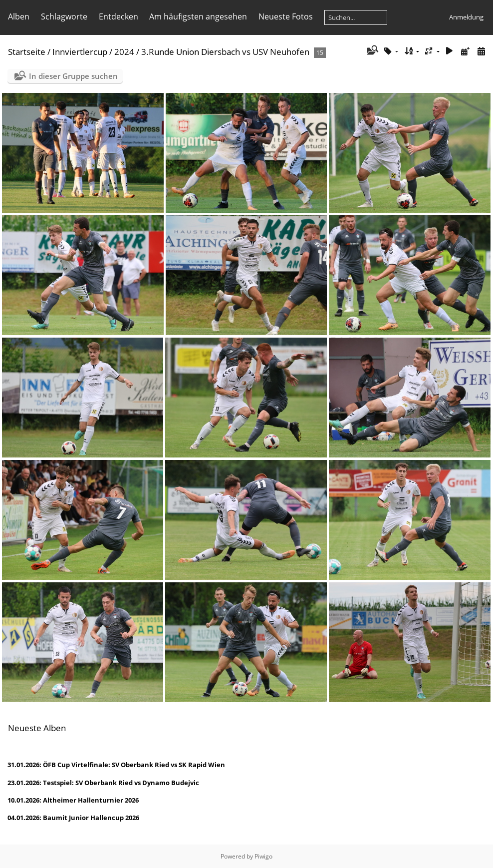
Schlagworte (64, 16)
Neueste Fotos (286, 16)
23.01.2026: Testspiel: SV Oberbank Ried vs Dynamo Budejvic (103, 783)
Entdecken (119, 16)
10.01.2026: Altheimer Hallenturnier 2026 (73, 800)
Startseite (27, 52)
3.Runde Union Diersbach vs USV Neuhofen (225, 52)
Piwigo (263, 856)
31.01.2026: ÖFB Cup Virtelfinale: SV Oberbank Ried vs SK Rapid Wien (116, 765)
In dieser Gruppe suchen (73, 76)
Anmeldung (466, 17)
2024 (124, 52)
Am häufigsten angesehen (198, 16)
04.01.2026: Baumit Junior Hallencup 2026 (73, 818)
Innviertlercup (80, 52)
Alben (19, 16)
